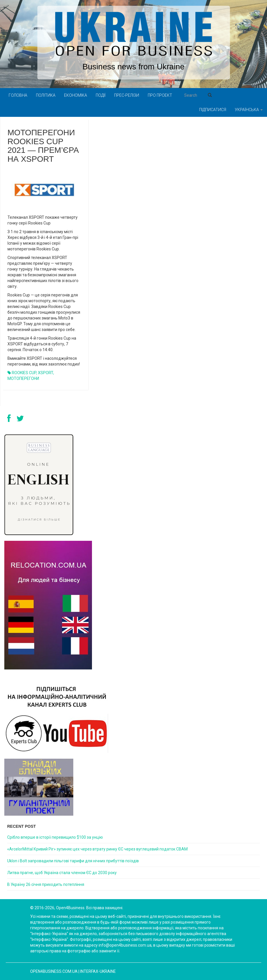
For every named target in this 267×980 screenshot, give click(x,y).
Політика (46, 95)
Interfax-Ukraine (98, 971)
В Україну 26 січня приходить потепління (46, 884)
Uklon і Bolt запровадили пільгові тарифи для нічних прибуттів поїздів (73, 861)
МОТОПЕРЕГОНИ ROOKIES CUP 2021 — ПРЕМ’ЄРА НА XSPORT (43, 146)
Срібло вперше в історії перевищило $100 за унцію (55, 837)
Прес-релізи (127, 95)
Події (101, 95)
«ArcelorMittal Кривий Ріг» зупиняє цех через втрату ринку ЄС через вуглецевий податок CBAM (97, 849)
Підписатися (213, 110)
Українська (249, 110)
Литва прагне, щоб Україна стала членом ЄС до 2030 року (62, 873)
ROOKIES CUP (24, 373)
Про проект (160, 95)
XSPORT (46, 373)
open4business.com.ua (54, 971)
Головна (18, 95)
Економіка (76, 95)
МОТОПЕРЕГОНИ (23, 378)
